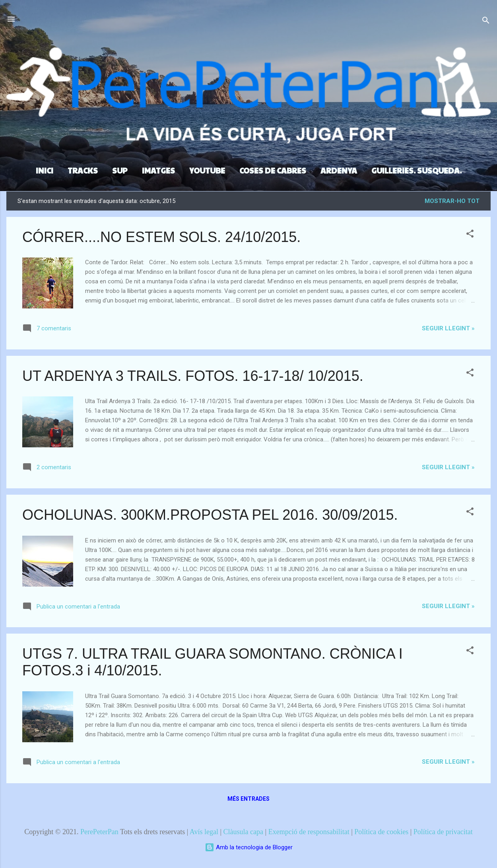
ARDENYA (339, 170)
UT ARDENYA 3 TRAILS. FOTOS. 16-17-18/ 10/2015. (193, 376)
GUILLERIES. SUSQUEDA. (416, 170)
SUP (120, 170)
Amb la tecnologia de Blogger (249, 847)
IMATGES (158, 170)
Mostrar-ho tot (452, 201)
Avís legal (204, 832)
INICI (45, 170)
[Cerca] (486, 22)
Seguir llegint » (448, 328)
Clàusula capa (243, 832)
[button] (470, 235)
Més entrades (248, 799)
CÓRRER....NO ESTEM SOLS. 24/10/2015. (161, 237)
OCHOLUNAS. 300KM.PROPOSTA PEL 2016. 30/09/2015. (210, 515)
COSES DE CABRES (273, 170)
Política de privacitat (443, 832)
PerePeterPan (99, 832)
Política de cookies (381, 832)
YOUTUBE (207, 170)
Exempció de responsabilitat (309, 832)
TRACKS (83, 170)
